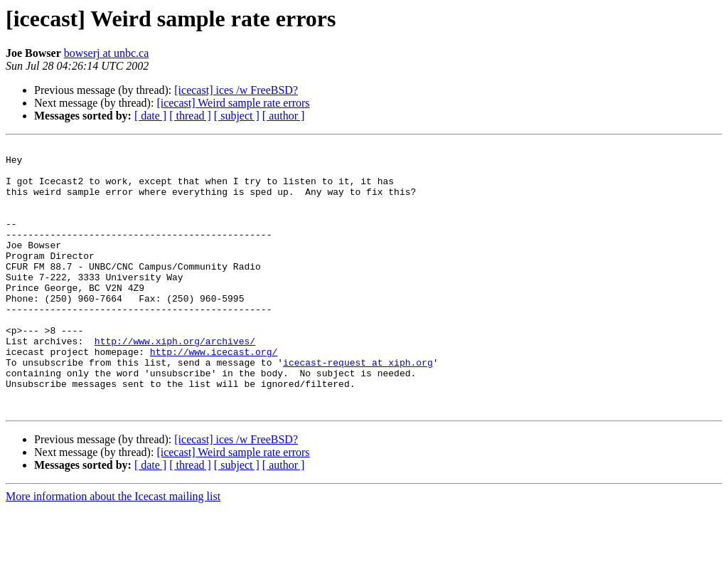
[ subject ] (237, 116)
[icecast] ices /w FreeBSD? (236, 90)
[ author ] (284, 116)
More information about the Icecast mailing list (113, 550)
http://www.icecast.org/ (214, 394)
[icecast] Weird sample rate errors (233, 103)
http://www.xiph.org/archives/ (175, 381)
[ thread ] (190, 116)
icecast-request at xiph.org (358, 407)
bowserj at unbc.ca (107, 53)
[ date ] (150, 116)
